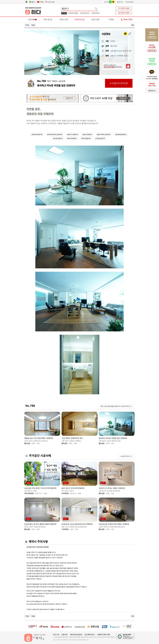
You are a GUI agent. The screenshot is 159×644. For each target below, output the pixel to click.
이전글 (27, 25)
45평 (113, 444)
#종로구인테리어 (72, 134)
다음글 (33, 25)
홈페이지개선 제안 (104, 635)
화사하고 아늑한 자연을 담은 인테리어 (113, 438)
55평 (77, 529)
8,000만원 (65, 493)
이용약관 (64, 635)
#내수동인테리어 (37, 134)
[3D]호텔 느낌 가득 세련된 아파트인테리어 (40, 524)
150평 (45, 494)
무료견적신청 (79, 20)
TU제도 (111, 20)
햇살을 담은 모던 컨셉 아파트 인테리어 (39, 438)
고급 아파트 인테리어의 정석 (72, 438)
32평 (113, 529)
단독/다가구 (38, 494)
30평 (38, 529)
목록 (133, 25)
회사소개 (56, 635)
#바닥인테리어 (72, 138)
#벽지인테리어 (86, 138)
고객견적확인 (130, 2)
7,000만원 (65, 529)
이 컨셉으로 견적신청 (119, 83)
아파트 (33, 444)
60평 (79, 494)
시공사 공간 (95, 20)
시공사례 (32, 20)
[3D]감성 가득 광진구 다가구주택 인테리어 (40, 488)
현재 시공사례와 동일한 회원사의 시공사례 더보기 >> (116, 406)
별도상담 (27, 443)
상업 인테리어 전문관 (124, 13)
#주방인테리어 (96, 13)
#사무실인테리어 (85, 13)
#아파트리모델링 (73, 13)
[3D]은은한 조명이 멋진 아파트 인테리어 (114, 524)
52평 (113, 494)
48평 (75, 444)
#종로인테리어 (87, 134)
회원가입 (120, 2)
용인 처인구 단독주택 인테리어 (73, 488)
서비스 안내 (64, 20)
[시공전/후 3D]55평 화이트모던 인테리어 (77, 524)
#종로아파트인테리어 (104, 134)
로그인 (106, 2)
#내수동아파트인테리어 (55, 134)
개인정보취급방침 (76, 635)
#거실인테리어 (100, 138)
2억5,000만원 (29, 493)
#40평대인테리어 (121, 134)
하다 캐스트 (48, 20)
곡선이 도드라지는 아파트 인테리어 (112, 488)
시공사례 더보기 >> (126, 456)
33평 (38, 444)
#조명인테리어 (58, 138)
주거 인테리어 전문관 (124, 8)
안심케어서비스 (90, 635)
